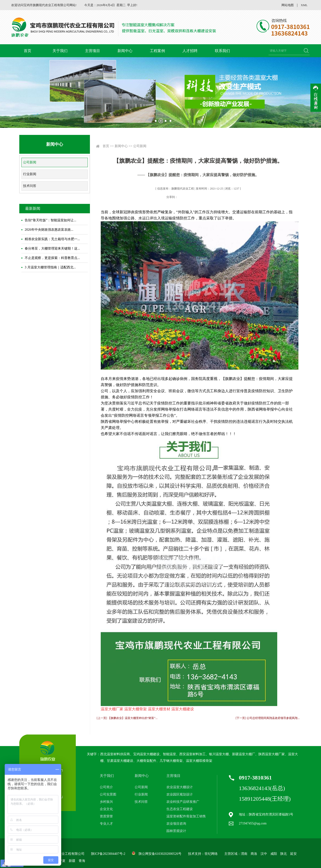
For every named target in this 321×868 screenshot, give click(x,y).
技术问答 (30, 186)
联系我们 (222, 51)
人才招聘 (190, 51)
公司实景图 (108, 794)
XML (304, 5)
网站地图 (288, 5)
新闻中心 (125, 51)
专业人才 (106, 824)
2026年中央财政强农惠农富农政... (49, 230)
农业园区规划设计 (180, 794)
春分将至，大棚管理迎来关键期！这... (52, 248)
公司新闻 (30, 162)
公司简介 (106, 787)
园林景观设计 (176, 831)
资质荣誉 (106, 816)
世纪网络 (211, 854)
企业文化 (106, 809)
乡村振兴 (106, 802)
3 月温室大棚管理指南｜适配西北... (50, 267)
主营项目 (92, 51)
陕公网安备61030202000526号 (160, 854)
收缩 (316, 98)
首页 (28, 51)
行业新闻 (30, 174)
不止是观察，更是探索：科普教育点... (52, 258)
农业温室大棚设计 (180, 787)
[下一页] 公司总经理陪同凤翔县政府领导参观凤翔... (268, 718)
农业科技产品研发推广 (183, 802)
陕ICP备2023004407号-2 (108, 854)
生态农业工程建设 (180, 809)
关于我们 (60, 51)
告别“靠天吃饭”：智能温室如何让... (50, 220)
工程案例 (157, 51)
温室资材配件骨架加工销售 (186, 816)
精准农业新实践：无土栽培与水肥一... (52, 239)
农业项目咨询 (176, 824)
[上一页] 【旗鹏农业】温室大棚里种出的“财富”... (127, 718)
